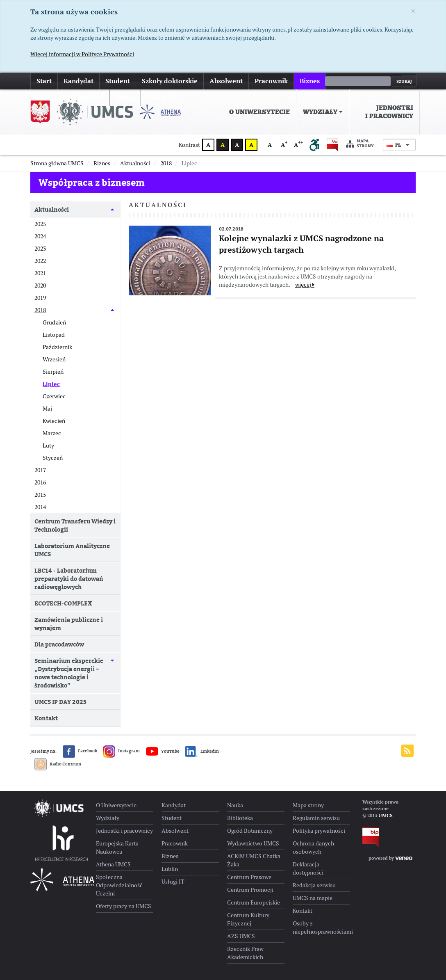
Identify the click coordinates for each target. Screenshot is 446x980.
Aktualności (52, 209)
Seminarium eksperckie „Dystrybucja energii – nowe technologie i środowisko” (69, 673)
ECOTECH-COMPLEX (63, 603)
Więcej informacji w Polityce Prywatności (82, 54)
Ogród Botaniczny (250, 831)
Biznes (310, 81)
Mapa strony (360, 144)
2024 (40, 236)
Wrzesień (54, 359)
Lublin (170, 869)
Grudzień (54, 322)
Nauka (235, 805)
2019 (40, 298)
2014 (40, 507)
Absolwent (226, 81)
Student (118, 81)
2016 (40, 482)
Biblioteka (240, 818)
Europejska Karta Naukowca (117, 848)
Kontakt (46, 718)
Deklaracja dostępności (308, 868)
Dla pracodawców (59, 644)
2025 (40, 224)
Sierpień (53, 372)
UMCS (386, 816)
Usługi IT (173, 882)
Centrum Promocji (250, 890)
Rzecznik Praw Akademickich (245, 953)
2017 (40, 470)
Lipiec (51, 384)
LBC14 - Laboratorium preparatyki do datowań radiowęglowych (69, 579)
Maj (47, 409)
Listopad (54, 335)
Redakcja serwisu (314, 885)
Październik (57, 347)
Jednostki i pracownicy (389, 112)
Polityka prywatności (319, 831)
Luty (48, 445)
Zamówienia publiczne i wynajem (69, 624)
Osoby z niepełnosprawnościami (321, 927)
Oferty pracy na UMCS (124, 906)
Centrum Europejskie (254, 902)
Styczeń (53, 458)
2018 (40, 310)
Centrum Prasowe (249, 877)
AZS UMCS (241, 936)
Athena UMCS (113, 864)
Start (44, 81)
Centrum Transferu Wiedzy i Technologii (75, 525)
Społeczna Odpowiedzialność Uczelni (119, 885)
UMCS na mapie (313, 898)
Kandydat (79, 81)
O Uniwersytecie (259, 112)
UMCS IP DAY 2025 (60, 702)
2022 (40, 261)
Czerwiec (54, 396)
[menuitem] (260, 112)
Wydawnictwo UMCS (253, 843)
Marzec (52, 433)
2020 (40, 286)
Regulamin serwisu (316, 818)
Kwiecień (54, 421)
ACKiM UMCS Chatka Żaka (254, 860)
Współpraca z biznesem (92, 182)
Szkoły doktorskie (170, 81)
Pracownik (271, 81)
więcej (341, 81)
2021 (40, 273)
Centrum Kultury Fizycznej (248, 919)
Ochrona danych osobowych (313, 848)
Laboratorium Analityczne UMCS (72, 550)
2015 (40, 495)
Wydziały (323, 112)
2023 (40, 249)
